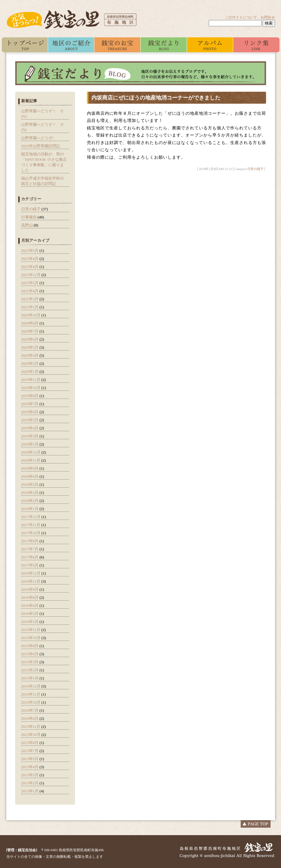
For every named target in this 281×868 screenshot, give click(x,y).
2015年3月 (30, 662)
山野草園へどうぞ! (37, 138)
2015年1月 (30, 678)
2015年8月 (30, 646)
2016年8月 (30, 597)
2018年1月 (30, 509)
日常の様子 (31, 209)
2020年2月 (30, 363)
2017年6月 (30, 557)
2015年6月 (30, 654)
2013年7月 (30, 751)
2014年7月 (30, 710)
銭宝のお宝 (118, 45)
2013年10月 (31, 735)
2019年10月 (31, 388)
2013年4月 (30, 767)
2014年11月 (31, 694)
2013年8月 (30, 743)
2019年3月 (30, 436)
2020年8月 (30, 323)
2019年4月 (30, 428)
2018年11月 (31, 460)
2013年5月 (30, 759)
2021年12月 (31, 275)
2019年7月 (30, 404)
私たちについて (71, 45)
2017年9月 (30, 541)
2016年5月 (30, 614)
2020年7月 (30, 331)
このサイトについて (241, 17)
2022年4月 (30, 267)
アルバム (210, 45)
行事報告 (29, 217)
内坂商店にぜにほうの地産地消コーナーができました (156, 98)
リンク (256, 45)
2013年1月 (30, 791)
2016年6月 (30, 606)
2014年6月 (30, 718)
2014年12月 (31, 686)
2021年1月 (30, 307)
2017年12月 (31, 517)
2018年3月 (30, 493)
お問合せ (268, 17)
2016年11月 (31, 581)
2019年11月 (31, 380)
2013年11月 (31, 727)
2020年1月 (30, 372)
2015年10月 (31, 638)
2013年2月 (30, 783)
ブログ (164, 45)
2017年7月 (30, 549)
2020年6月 (30, 339)
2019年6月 (30, 412)
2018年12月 (31, 452)
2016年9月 (30, 589)
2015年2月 (30, 670)
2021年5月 (30, 283)
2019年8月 (30, 396)
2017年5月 (30, 565)
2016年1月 (30, 622)
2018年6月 (30, 476)
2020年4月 (30, 355)
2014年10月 (31, 702)
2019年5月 (30, 420)
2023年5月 (30, 251)
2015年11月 (31, 630)
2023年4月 (30, 259)
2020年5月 (30, 347)
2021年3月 (30, 299)
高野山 (27, 225)
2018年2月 (30, 501)
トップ (25, 45)
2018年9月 (30, 468)
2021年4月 (30, 291)
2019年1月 (30, 444)
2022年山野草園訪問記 (41, 146)
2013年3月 (30, 775)
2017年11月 (31, 525)
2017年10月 (31, 533)
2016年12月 (31, 573)
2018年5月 (30, 484)
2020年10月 (31, 315)
